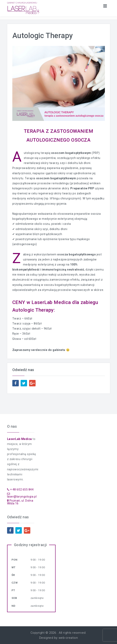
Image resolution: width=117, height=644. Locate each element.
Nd (14, 606)
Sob (14, 598)
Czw (15, 583)
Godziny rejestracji (30, 545)
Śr (13, 575)
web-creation (68, 638)
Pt (13, 590)
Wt (14, 567)
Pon (15, 560)
